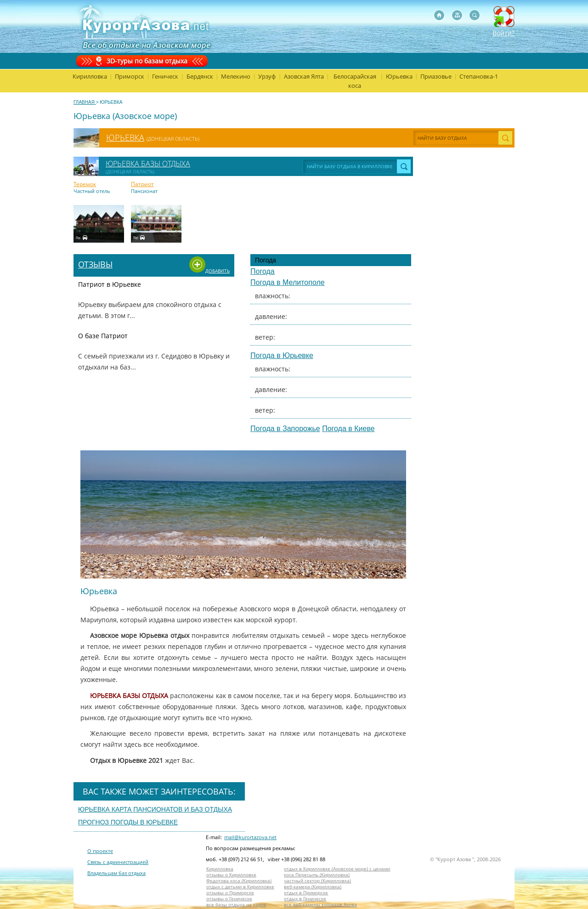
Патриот (142, 184)
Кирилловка (90, 76)
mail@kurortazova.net (250, 837)
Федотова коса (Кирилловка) (239, 881)
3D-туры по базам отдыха (147, 61)
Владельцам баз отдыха (116, 873)
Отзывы (95, 264)
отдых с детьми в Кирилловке (240, 887)
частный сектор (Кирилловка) (317, 881)
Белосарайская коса (355, 81)
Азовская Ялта (304, 76)
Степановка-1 (479, 76)
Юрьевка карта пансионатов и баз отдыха (155, 809)
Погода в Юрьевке (282, 355)
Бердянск (200, 76)
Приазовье (436, 76)
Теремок (85, 184)
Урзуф (267, 76)
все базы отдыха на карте (236, 905)
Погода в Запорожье (285, 429)
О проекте (100, 851)
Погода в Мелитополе (288, 282)
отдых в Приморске (306, 893)
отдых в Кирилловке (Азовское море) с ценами (337, 869)
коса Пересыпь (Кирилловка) (317, 875)
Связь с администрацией (118, 862)
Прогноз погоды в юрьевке (128, 822)
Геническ (165, 76)
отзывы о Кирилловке (231, 875)
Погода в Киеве (348, 429)
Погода (263, 271)
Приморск (130, 76)
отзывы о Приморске (230, 893)
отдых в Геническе (305, 899)
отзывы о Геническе (229, 899)
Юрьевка (399, 76)
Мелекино (236, 76)
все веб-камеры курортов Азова (320, 905)
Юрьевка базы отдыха (148, 164)
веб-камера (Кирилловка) (313, 887)
